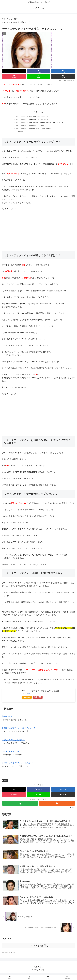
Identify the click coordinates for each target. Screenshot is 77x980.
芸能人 (5, 782)
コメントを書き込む (38, 948)
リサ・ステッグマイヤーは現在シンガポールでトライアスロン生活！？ (39, 123)
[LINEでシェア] (39, 76)
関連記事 (19, 133)
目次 (36, 112)
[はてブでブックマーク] (63, 71)
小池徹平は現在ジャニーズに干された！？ (19, 729)
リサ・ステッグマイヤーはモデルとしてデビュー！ (32, 117)
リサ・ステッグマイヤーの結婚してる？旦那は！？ (32, 120)
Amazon (27, 698)
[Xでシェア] (14, 71)
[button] (63, 76)
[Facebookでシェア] (39, 71)
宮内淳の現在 (7, 718)
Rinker (30, 695)
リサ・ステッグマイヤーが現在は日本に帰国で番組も (33, 130)
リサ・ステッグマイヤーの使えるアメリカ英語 (40, 692)
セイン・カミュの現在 (11, 753)
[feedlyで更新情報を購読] (20, 805)
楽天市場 (38, 698)
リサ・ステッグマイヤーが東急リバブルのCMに (31, 126)
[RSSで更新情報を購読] (57, 805)
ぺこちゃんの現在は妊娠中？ (13, 741)
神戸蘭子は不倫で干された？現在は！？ (18, 764)
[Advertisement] (38, 232)
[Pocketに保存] (14, 76)
